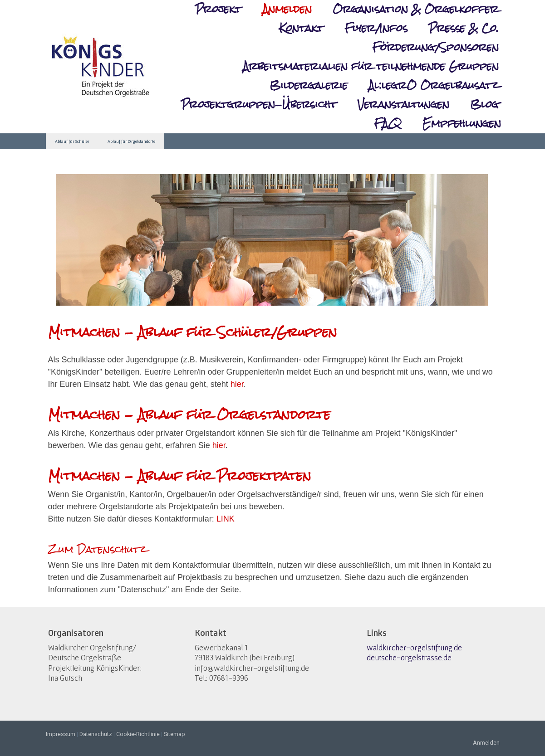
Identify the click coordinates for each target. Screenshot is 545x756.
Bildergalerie (309, 86)
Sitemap (174, 734)
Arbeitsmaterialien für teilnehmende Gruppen (371, 67)
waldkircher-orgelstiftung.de (414, 647)
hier (237, 384)
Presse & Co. (464, 29)
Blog (484, 105)
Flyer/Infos (376, 29)
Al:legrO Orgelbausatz (434, 86)
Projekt (218, 10)
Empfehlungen (462, 124)
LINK (226, 519)
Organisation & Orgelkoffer (416, 10)
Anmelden (287, 9)
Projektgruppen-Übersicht (259, 105)
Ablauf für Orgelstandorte (131, 141)
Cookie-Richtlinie (138, 734)
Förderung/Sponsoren (435, 48)
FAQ (388, 124)
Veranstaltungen (403, 105)
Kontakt (301, 29)
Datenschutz (96, 734)
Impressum (61, 734)
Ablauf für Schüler (72, 141)
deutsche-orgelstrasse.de (409, 657)
